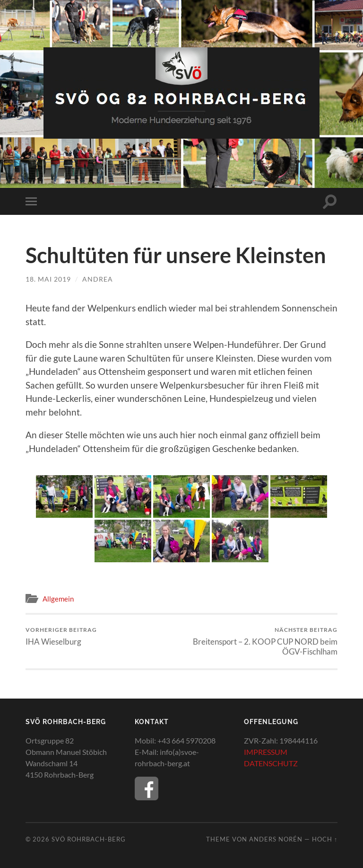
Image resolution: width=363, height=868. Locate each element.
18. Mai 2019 (48, 279)
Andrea (98, 279)
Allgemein (58, 599)
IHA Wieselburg (61, 636)
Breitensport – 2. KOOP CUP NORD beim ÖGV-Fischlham (261, 641)
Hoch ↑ (325, 839)
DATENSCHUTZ (271, 763)
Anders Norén (276, 839)
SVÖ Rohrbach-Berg (89, 839)
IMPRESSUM (266, 752)
